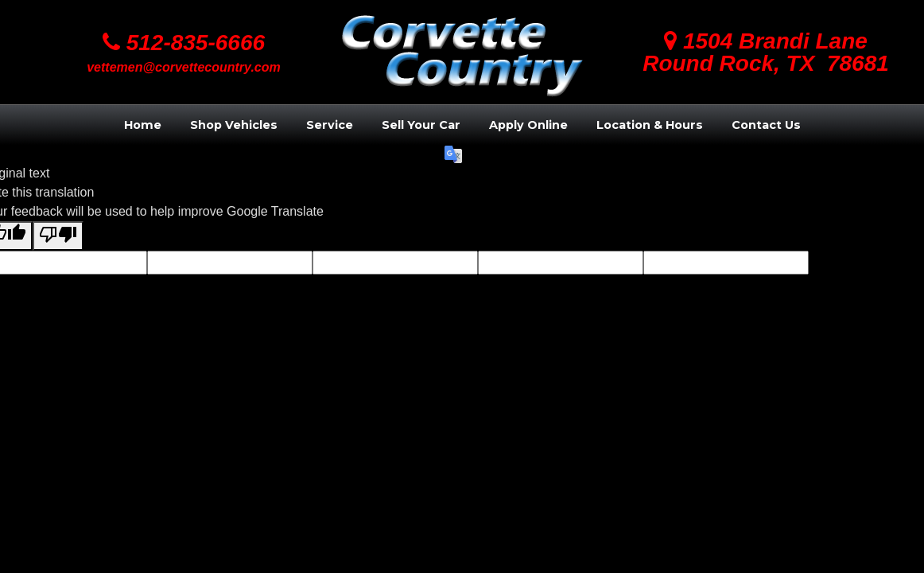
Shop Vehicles (234, 125)
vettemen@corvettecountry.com (184, 67)
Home (143, 125)
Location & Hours (650, 125)
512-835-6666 (184, 43)
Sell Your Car (421, 125)
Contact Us (766, 125)
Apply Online (528, 125)
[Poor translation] (58, 236)
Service (330, 125)
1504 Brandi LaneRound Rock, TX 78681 (766, 52)
